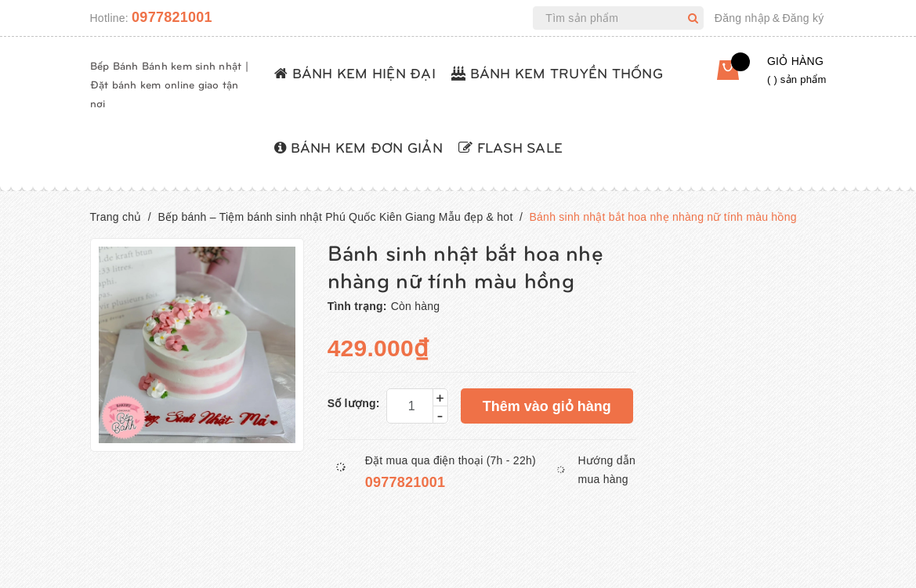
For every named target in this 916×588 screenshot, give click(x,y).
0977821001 (172, 17)
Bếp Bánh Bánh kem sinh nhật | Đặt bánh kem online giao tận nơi (169, 84)
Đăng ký (803, 18)
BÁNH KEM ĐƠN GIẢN (358, 147)
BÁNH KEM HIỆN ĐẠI (355, 72)
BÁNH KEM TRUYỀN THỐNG (557, 72)
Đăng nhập (742, 18)
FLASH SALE (510, 147)
